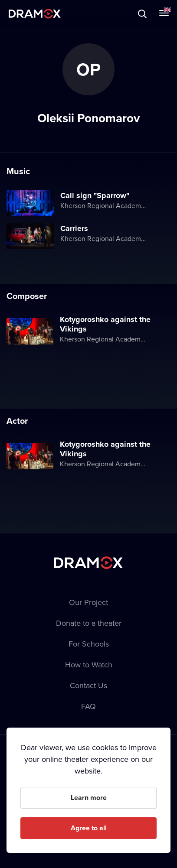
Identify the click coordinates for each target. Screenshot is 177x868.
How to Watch (89, 665)
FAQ (88, 706)
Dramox (35, 14)
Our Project (88, 602)
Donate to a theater (89, 623)
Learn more (89, 798)
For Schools (89, 644)
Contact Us (88, 685)
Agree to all (89, 828)
